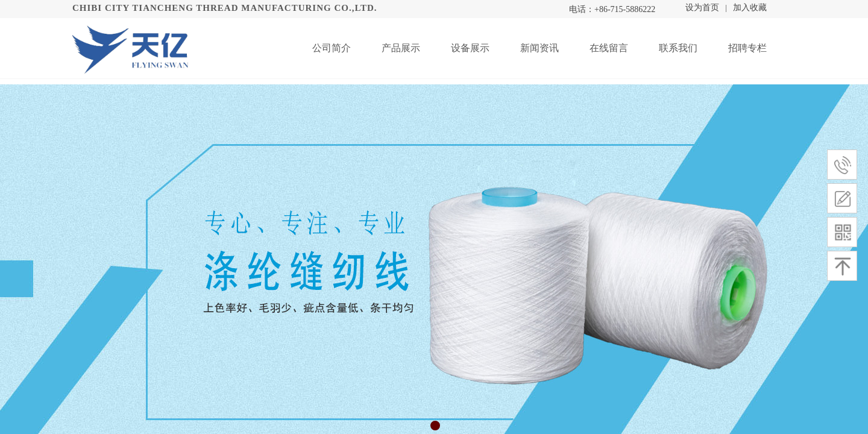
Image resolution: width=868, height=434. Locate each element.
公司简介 (332, 48)
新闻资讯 (539, 48)
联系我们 (678, 48)
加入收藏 (750, 8)
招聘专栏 (747, 48)
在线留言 (609, 48)
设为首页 (702, 8)
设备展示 (470, 48)
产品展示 (401, 48)
